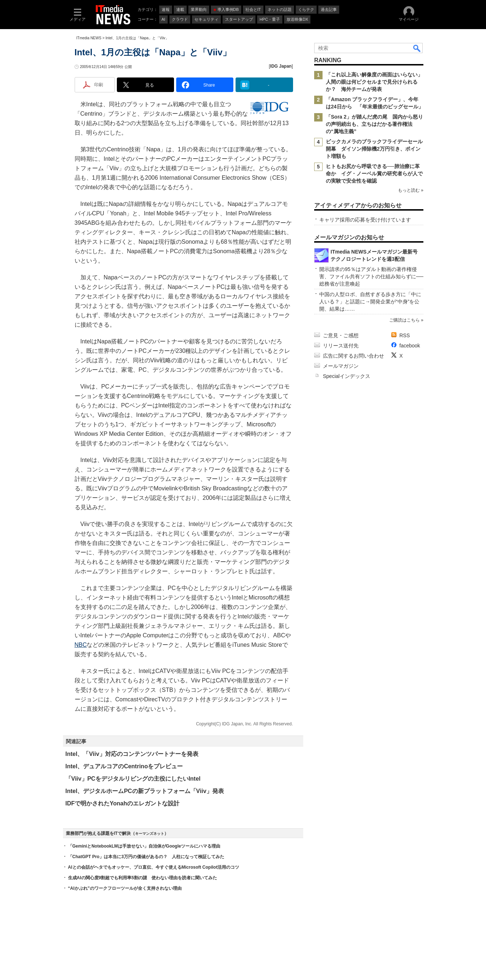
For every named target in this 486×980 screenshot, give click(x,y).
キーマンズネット (150, 834)
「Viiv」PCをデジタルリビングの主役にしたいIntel (133, 779)
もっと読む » (410, 190)
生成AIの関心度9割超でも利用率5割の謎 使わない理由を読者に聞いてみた (143, 878)
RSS (405, 335)
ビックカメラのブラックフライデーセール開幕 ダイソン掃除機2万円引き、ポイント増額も (374, 149)
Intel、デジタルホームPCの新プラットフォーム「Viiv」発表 (145, 791)
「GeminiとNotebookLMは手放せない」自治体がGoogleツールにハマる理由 (144, 846)
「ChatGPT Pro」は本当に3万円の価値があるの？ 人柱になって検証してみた (146, 857)
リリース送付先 (341, 346)
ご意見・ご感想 (341, 335)
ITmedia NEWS (89, 38)
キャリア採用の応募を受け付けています (365, 220)
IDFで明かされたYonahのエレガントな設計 (123, 803)
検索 (417, 48)
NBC (81, 645)
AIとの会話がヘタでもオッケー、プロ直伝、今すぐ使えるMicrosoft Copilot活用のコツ (154, 867)
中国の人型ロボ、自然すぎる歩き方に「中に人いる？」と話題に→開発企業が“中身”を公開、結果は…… (370, 302)
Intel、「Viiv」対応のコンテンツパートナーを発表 (132, 754)
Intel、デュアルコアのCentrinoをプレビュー (124, 766)
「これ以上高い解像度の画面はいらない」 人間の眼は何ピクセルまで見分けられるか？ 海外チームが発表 (377, 82)
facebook (410, 346)
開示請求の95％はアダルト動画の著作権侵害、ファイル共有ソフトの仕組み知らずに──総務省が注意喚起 (371, 276)
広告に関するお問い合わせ (353, 356)
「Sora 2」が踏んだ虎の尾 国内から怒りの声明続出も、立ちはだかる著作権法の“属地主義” (374, 124)
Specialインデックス (347, 376)
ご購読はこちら (404, 320)
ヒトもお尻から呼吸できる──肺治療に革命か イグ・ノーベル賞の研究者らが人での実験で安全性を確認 (374, 174)
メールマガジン (341, 366)
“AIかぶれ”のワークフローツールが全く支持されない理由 (125, 888)
